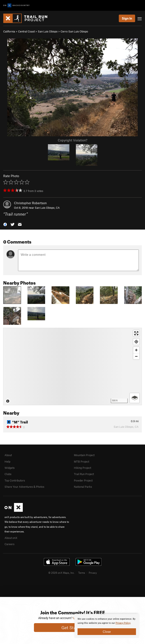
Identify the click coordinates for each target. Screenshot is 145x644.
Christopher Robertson (30, 203)
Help (7, 462)
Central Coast (26, 31)
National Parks (83, 487)
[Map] (72, 366)
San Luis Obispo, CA (47, 208)
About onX (11, 538)
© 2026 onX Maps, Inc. (61, 573)
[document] (107, 626)
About (8, 455)
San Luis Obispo (48, 31)
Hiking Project (82, 468)
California (9, 31)
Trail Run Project (84, 474)
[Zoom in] (136, 350)
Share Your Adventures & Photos (24, 487)
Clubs (8, 474)
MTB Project (82, 462)
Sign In (127, 18)
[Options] (135, 398)
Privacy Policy (123, 623)
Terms (82, 573)
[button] (5, 224)
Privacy (93, 573)
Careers (9, 544)
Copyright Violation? (72, 140)
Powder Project (83, 480)
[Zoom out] (136, 356)
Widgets (10, 468)
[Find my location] (136, 342)
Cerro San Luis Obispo (74, 31)
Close (107, 632)
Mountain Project (84, 455)
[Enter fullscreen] (136, 333)
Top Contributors (15, 480)
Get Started (72, 628)
